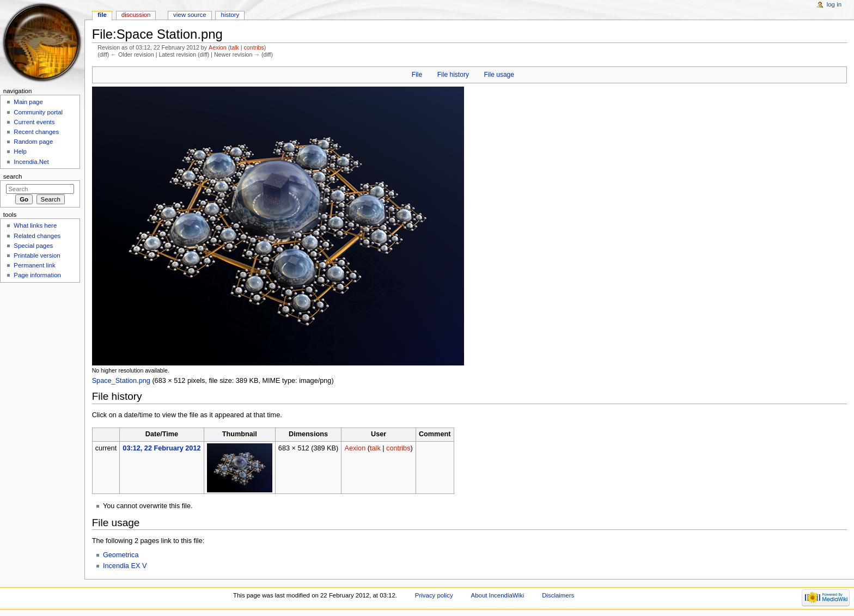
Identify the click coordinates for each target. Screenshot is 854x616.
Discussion (136, 15)
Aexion (218, 47)
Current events (34, 122)
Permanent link (34, 265)
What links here (35, 225)
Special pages (33, 246)
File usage (499, 75)
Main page (28, 102)
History (230, 15)
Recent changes (36, 132)
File (417, 75)
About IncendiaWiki (498, 595)
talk (234, 47)
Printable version (37, 255)
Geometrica (121, 555)
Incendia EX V (125, 566)
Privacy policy (434, 595)
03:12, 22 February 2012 (161, 448)
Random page (33, 142)
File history (453, 75)
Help (20, 151)
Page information (37, 275)
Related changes (37, 236)
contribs (254, 47)
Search (13, 176)
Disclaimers (558, 595)
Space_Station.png (121, 381)
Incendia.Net (31, 162)
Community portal (38, 112)
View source (190, 15)
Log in (834, 4)
